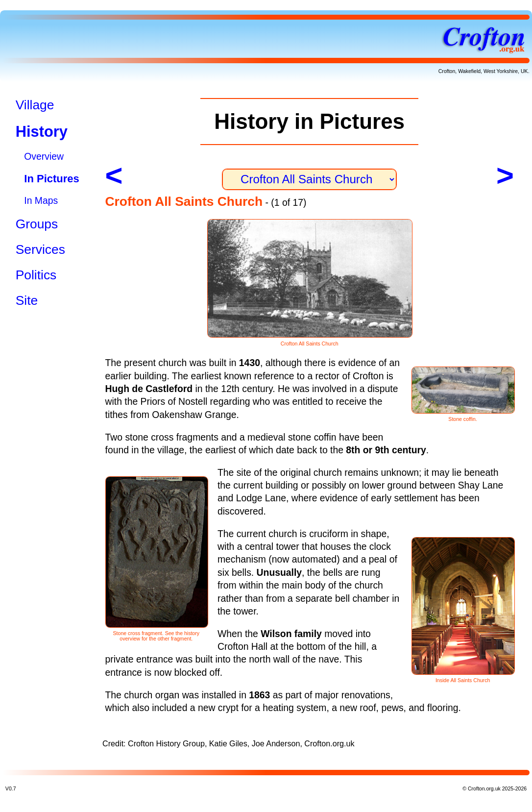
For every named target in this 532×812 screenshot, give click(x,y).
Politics (36, 275)
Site (27, 300)
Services (40, 249)
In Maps (41, 200)
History (42, 132)
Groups (37, 224)
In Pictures (51, 179)
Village (35, 105)
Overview (44, 156)
